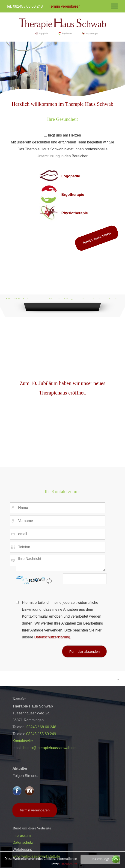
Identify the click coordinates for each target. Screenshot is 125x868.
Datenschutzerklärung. (53, 637)
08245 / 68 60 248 (28, 6)
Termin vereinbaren (97, 238)
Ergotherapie (73, 195)
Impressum (22, 836)
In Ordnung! (101, 859)
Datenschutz (69, 864)
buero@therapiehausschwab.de (49, 748)
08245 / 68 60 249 (41, 734)
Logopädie (71, 176)
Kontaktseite (23, 741)
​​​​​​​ (62, 27)
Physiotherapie (75, 213)
